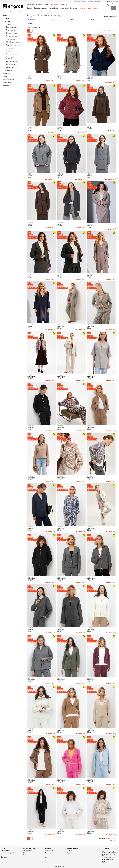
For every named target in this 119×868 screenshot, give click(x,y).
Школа (5, 15)
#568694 (30, 476)
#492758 (90, 729)
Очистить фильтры (34, 27)
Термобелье (7, 82)
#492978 (60, 577)
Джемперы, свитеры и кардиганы (13, 58)
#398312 (60, 174)
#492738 (30, 779)
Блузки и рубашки (12, 27)
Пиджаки (11, 48)
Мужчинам (7, 74)
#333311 (90, 224)
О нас (76, 1)
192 (115, 31)
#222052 (60, 75)
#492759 (60, 729)
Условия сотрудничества (94, 1)
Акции (96, 8)
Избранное (27, 853)
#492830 (30, 678)
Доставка (109, 1)
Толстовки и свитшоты (14, 54)
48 (109, 31)
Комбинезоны (11, 39)
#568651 (30, 527)
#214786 (60, 127)
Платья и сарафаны (12, 36)
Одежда (30, 8)
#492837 (90, 628)
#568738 (90, 375)
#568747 (30, 375)
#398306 (60, 223)
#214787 (90, 77)
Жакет (30, 79)
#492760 (30, 729)
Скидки (89, 8)
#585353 (90, 325)
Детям (5, 77)
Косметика (73, 8)
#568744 (60, 375)
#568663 (90, 476)
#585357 (60, 325)
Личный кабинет (29, 851)
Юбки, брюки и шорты (13, 42)
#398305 (30, 223)
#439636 (60, 830)
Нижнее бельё (53, 8)
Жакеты (10, 51)
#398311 (30, 174)
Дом (47, 857)
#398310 (90, 126)
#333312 (30, 274)
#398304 (90, 174)
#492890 (60, 628)
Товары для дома (9, 79)
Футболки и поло (12, 33)
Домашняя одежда (40, 8)
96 (112, 31)
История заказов (29, 855)
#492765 (90, 678)
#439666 (90, 779)
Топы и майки (11, 30)
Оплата (104, 1)
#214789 (30, 127)
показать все (112, 840)
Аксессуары (64, 8)
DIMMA (30, 77)
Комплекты (10, 24)
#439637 (30, 830)
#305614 (90, 274)
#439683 (60, 779)
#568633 (60, 527)
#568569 (90, 527)
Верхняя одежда (11, 62)
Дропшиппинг (83, 1)
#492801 (60, 678)
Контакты (115, 1)
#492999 (30, 577)
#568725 (30, 426)
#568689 (60, 476)
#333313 (60, 274)
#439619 (90, 830)
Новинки (82, 8)
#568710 (90, 426)
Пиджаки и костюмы (32, 12)
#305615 (30, 325)
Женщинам (13, 12)
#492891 (30, 628)
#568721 (60, 426)
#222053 (30, 75)
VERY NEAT (61, 326)
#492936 (90, 577)
